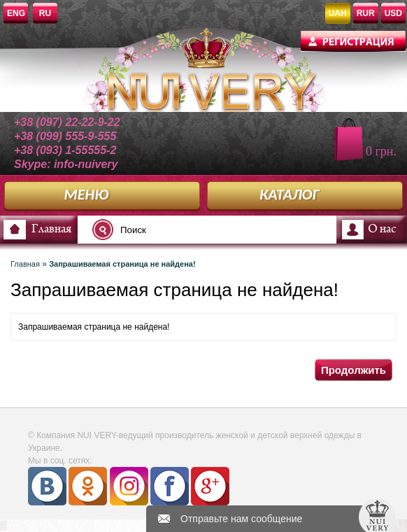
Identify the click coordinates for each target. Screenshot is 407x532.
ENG (16, 13)
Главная (51, 230)
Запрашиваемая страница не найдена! (122, 264)
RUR (366, 13)
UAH (338, 13)
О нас (382, 230)
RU (45, 13)
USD (393, 13)
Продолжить (354, 370)
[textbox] (178, 230)
